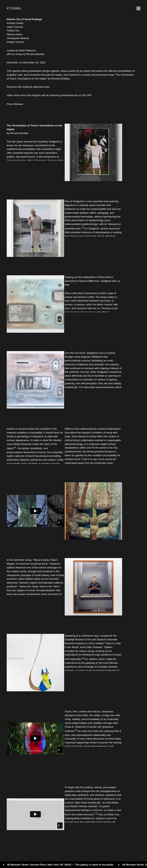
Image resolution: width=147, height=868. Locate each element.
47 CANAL (14, 8)
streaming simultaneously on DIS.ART (71, 95)
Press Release (15, 104)
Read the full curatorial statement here (28, 87)
